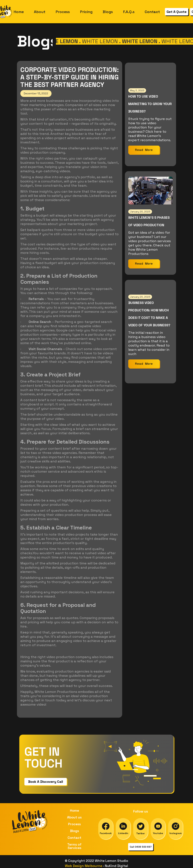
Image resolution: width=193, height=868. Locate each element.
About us (74, 817)
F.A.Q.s (129, 12)
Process (63, 12)
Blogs (108, 12)
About (40, 12)
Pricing (86, 12)
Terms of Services (74, 846)
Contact (74, 838)
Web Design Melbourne (84, 866)
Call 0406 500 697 (141, 847)
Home (19, 12)
